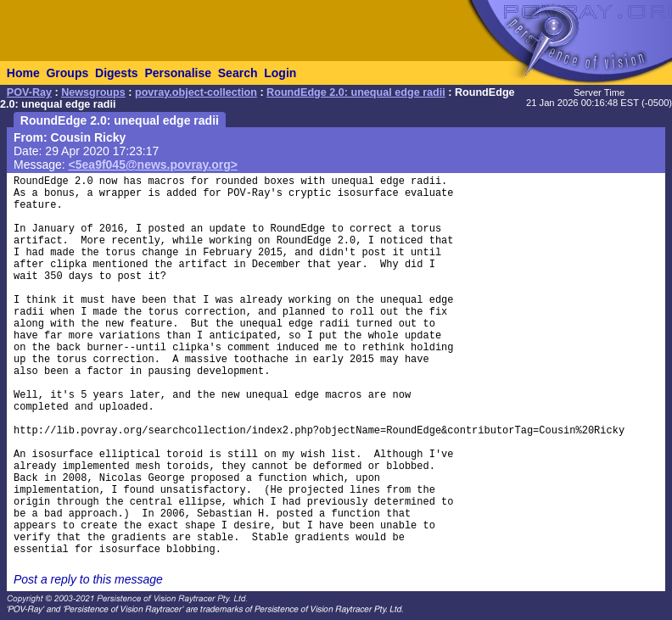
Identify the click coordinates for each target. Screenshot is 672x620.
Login (280, 73)
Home (23, 73)
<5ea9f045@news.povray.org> (153, 165)
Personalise (178, 73)
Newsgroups (93, 92)
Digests (117, 73)
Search (238, 73)
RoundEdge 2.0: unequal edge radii (356, 92)
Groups (67, 73)
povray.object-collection (196, 92)
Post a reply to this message (88, 579)
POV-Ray (29, 92)
